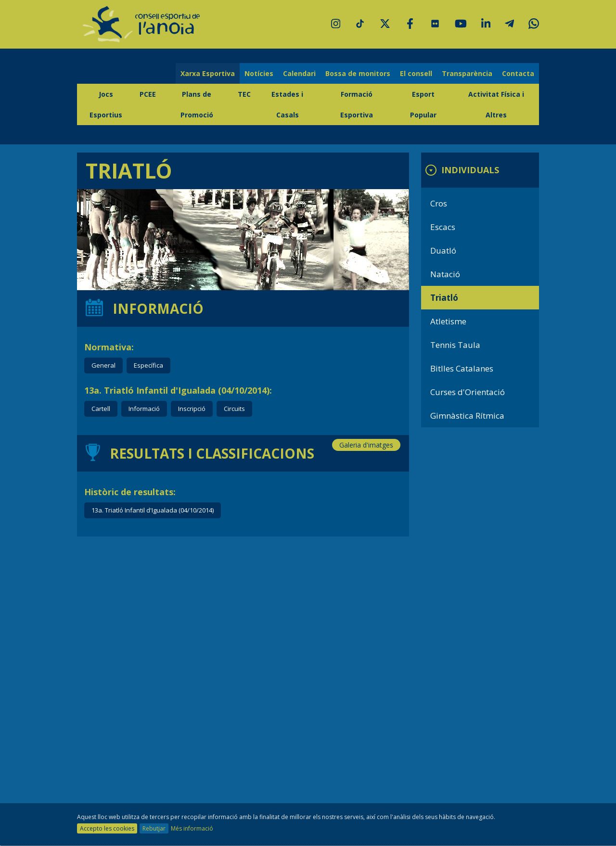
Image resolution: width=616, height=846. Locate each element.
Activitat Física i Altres (496, 104)
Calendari (299, 73)
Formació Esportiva (357, 104)
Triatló (444, 298)
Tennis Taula (455, 345)
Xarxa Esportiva (208, 73)
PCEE (148, 94)
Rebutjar (154, 828)
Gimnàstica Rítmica (467, 416)
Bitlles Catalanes (462, 368)
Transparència (467, 73)
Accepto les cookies (107, 828)
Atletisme (448, 321)
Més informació (192, 828)
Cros (439, 203)
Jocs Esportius (106, 104)
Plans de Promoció (197, 104)
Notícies (259, 73)
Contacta (518, 73)
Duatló (443, 250)
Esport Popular (423, 104)
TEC (244, 94)
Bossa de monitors (358, 73)
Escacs (443, 227)
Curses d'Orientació (468, 392)
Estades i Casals (287, 104)
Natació (445, 274)
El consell (416, 73)
